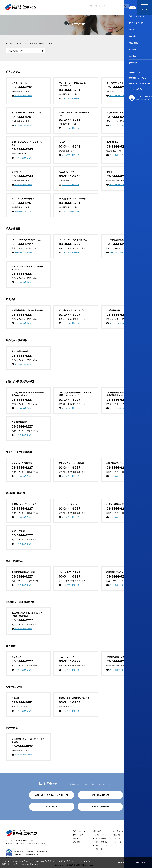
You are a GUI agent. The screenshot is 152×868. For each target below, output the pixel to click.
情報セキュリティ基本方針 (123, 840)
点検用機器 (100, 851)
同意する (121, 863)
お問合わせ (142, 840)
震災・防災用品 (102, 843)
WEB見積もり (118, 833)
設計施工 (77, 840)
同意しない (140, 863)
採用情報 (141, 833)
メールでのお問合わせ (23, 97)
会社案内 (141, 836)
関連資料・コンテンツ (122, 836)
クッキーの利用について (123, 843)
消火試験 (77, 843)
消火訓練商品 (101, 840)
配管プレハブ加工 (102, 847)
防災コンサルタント (81, 833)
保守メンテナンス (80, 836)
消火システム (101, 836)
